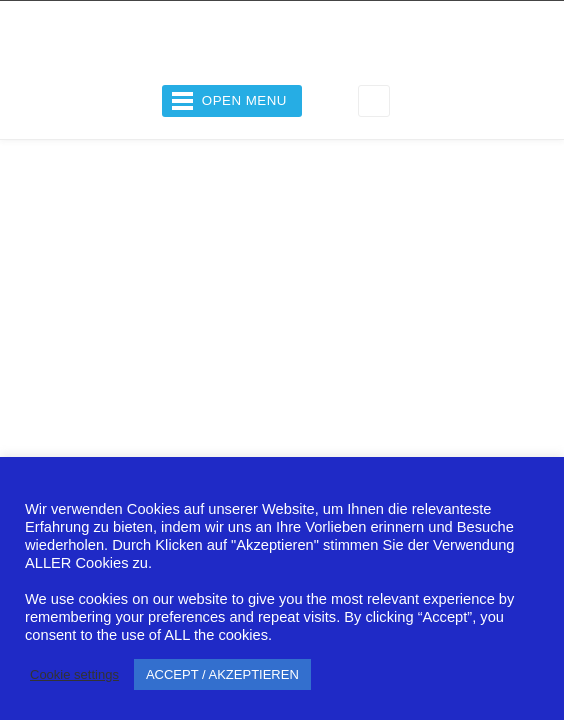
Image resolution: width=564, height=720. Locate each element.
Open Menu (244, 100)
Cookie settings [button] (74, 674)
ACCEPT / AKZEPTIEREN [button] (222, 674)
